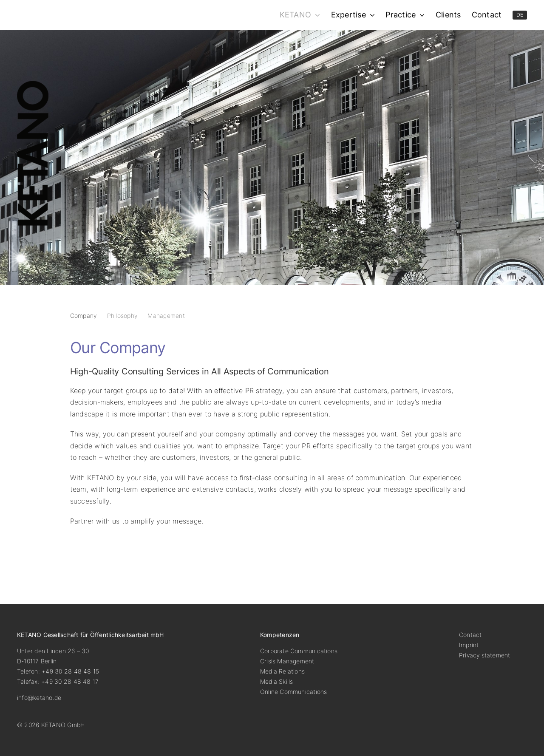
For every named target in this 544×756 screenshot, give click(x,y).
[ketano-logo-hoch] (33, 84)
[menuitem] (520, 15)
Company (84, 316)
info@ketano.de (39, 698)
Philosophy (122, 316)
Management (166, 316)
